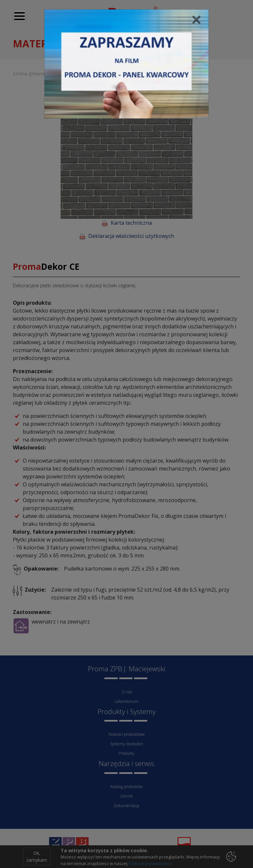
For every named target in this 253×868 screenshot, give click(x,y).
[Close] (196, 19)
